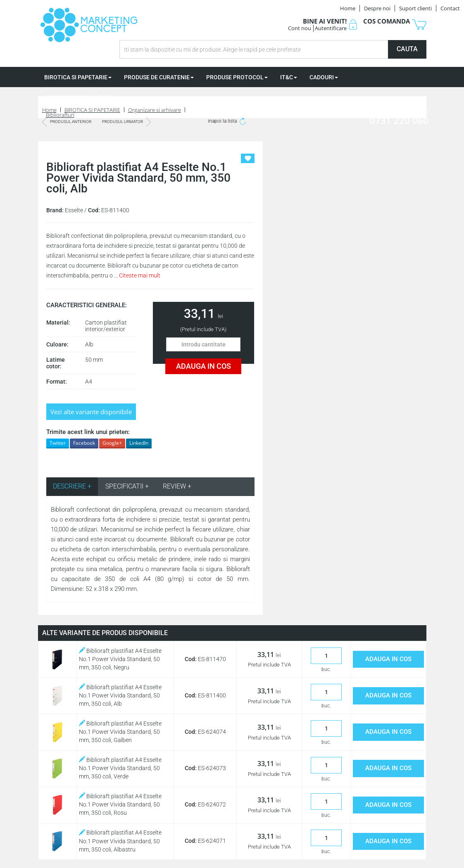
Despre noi (377, 8)
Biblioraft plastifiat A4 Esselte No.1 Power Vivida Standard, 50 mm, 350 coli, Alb (120, 695)
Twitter (58, 443)
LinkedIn (139, 443)
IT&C (289, 77)
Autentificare (331, 28)
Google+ (112, 443)
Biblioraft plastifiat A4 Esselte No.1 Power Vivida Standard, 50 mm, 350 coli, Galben (120, 732)
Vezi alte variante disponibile (91, 412)
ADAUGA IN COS (203, 366)
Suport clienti (415, 8)
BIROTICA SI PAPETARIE (78, 77)
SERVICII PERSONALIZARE (81, 97)
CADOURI (324, 77)
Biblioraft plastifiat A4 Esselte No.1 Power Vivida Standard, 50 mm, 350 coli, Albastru (120, 841)
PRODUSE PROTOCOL (237, 77)
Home (348, 8)
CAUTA (407, 49)
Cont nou (300, 28)
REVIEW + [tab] (177, 486)
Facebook (84, 443)
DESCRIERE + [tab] (72, 486)
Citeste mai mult (140, 275)
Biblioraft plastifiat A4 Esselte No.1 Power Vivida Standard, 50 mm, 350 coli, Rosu (120, 804)
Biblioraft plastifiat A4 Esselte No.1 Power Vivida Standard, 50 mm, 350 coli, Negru (120, 659)
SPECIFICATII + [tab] (127, 486)
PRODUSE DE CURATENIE (159, 77)
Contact (450, 8)
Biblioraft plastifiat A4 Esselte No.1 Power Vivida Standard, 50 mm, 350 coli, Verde (120, 768)
